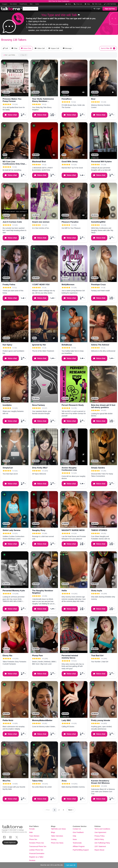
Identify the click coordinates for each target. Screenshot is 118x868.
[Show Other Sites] (22, 8)
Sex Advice (13, 4)
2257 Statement (100, 846)
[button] (4, 63)
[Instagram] (11, 837)
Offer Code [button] (97, 4)
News (75, 839)
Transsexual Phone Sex (38, 846)
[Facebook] (5, 837)
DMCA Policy (99, 839)
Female (32, 829)
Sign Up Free (110, 9)
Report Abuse (99, 850)
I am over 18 (71, 865)
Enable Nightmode (10, 843)
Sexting (54, 839)
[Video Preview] (113, 92)
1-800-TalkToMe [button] (110, 4)
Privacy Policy (100, 836)
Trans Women (34, 836)
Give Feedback (78, 832)
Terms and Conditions (102, 829)
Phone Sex (33, 839)
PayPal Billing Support (81, 850)
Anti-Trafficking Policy (102, 843)
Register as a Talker (36, 857)
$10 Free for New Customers (59, 1)
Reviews (32, 860)
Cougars (5, 4)
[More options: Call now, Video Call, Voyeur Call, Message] (53, 115)
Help (87, 4)
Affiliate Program (79, 846)
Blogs (53, 832)
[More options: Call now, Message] (82, 175)
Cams (37, 4)
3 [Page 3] (63, 810)
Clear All (23, 55)
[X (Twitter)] (17, 837)
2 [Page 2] (59, 810)
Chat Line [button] (78, 4)
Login (97, 9)
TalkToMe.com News (58, 829)
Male (31, 832)
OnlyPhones (23, 4)
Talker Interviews (57, 836)
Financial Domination (37, 853)
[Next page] (71, 810)
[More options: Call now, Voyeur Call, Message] (23, 115)
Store (68, 4)
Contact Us (77, 829)
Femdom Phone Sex (37, 843)
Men (31, 4)
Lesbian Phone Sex (36, 850)
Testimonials (77, 843)
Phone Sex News (57, 843)
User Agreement (100, 832)
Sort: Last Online (10, 55)
